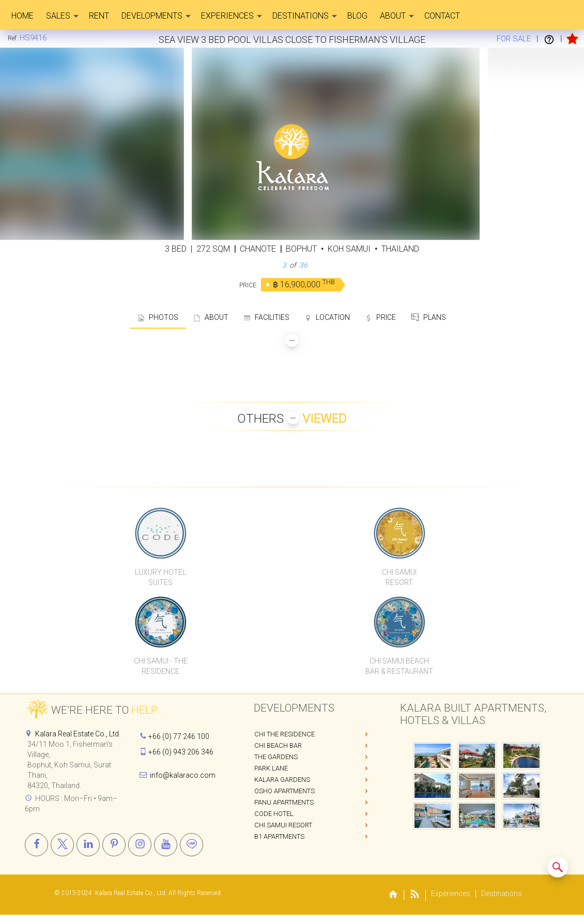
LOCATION (327, 317)
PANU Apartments (284, 802)
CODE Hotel (274, 814)
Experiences (232, 16)
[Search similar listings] (558, 867)
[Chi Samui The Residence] (160, 622)
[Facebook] (36, 845)
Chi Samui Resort (283, 825)
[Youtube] (166, 845)
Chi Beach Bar (278, 745)
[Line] (191, 845)
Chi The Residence (285, 734)
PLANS (429, 317)
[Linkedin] (88, 845)
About (397, 16)
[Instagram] (140, 845)
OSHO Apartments (285, 791)
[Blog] (415, 896)
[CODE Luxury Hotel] (160, 533)
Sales (62, 16)
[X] (62, 845)
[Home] (33, 38)
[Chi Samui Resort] (399, 533)
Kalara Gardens (282, 780)
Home (22, 16)
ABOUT (211, 317)
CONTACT (442, 16)
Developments (156, 16)
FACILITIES (267, 317)
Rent (99, 16)
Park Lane (271, 768)
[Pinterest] (114, 845)
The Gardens (276, 757)
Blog (357, 16)
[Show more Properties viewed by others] (293, 418)
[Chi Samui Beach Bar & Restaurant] (399, 622)
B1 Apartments (279, 836)
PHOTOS (158, 317)
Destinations (305, 16)
